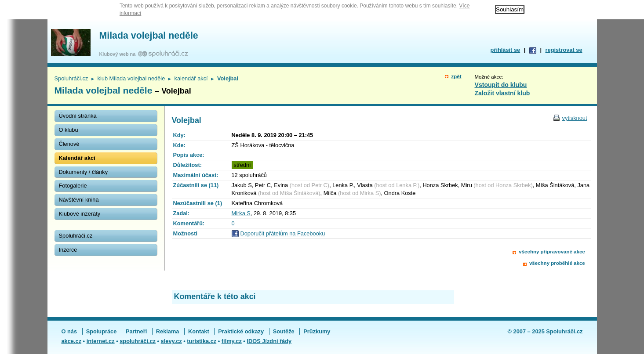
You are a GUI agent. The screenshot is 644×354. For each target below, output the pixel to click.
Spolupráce (102, 331)
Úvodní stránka (78, 116)
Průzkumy (317, 331)
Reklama (168, 331)
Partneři (136, 331)
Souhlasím (510, 9)
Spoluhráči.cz (71, 78)
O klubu (69, 130)
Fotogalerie (73, 186)
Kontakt (199, 331)
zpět (456, 76)
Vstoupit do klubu (501, 85)
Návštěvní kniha (79, 200)
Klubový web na (119, 54)
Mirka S (241, 213)
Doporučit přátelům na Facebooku (283, 233)
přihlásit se (506, 50)
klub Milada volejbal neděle (131, 78)
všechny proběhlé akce (557, 263)
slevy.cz (171, 341)
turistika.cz (202, 341)
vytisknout (575, 118)
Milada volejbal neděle (149, 36)
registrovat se (564, 50)
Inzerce (68, 250)
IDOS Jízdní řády (269, 341)
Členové (69, 144)
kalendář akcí (191, 78)
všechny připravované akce (552, 252)
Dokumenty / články (84, 172)
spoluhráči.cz (138, 341)
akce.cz (72, 341)
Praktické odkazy (241, 331)
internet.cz (101, 341)
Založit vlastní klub (502, 93)
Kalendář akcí (77, 158)
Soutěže (284, 331)
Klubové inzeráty (80, 214)
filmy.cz (232, 341)
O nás (69, 331)
